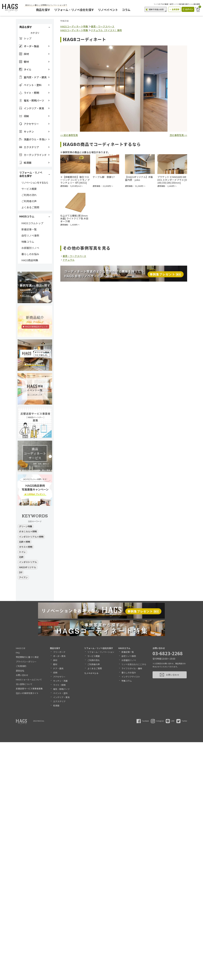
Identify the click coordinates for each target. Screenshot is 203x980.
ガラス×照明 (26, 547)
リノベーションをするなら (35, 183)
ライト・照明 (59, 685)
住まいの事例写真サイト (27, 693)
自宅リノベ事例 (30, 235)
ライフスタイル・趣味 (132, 668)
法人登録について (24, 684)
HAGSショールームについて (29, 680)
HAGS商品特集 (30, 260)
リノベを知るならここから (134, 664)
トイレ (22, 552)
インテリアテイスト (131, 677)
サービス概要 (29, 189)
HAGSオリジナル (28, 567)
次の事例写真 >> (178, 135)
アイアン (23, 577)
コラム (127, 10)
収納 (55, 673)
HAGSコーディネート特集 (74, 26)
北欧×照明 (25, 542)
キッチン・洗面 (60, 681)
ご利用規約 (21, 666)
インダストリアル (28, 562)
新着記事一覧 (29, 229)
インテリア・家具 (61, 697)
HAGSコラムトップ (32, 223)
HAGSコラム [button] (27, 217)
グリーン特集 (26, 526)
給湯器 (56, 705)
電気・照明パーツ (61, 689)
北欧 (21, 557)
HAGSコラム (124, 648)
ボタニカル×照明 (28, 531)
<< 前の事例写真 (69, 135)
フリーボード (59, 652)
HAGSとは (21, 648)
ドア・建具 (58, 668)
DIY (21, 572)
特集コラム (28, 242)
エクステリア (59, 701)
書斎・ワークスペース (103, 26)
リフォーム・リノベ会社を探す (75, 10)
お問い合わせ (22, 675)
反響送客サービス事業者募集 (29, 689)
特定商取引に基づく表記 (27, 657)
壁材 (55, 664)
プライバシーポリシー (26, 662)
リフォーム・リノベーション (101, 652)
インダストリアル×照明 (31, 537)
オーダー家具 (59, 656)
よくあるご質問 (30, 207)
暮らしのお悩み (30, 254)
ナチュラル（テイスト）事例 (106, 30)
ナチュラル (69, 260)
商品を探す (44, 10)
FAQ (18, 653)
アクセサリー (59, 677)
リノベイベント (109, 10)
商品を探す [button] (26, 27)
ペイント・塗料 (60, 693)
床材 (55, 660)
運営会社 (20, 671)
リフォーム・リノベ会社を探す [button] (31, 174)
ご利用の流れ (29, 195)
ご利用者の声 (29, 201)
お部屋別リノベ (30, 248)
